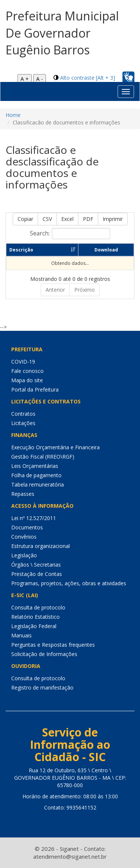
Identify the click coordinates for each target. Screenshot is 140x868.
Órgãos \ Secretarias (36, 565)
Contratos (23, 414)
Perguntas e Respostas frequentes (53, 645)
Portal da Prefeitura (35, 389)
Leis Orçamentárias (35, 466)
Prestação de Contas (37, 574)
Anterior (55, 290)
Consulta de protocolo (38, 607)
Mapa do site (27, 380)
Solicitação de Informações (44, 654)
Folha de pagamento (36, 475)
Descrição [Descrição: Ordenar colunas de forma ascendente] (21, 250)
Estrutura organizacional (41, 546)
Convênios (24, 537)
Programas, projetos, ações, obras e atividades (69, 583)
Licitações (23, 423)
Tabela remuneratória (38, 484)
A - (40, 79)
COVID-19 (23, 362)
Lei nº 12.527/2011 (34, 518)
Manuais (21, 635)
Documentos (27, 527)
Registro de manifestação (42, 688)
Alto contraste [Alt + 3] (88, 78)
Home (13, 115)
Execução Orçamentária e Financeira (55, 447)
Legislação (24, 555)
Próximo (85, 290)
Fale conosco (27, 371)
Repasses (23, 494)
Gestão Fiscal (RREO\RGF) (43, 457)
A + (25, 79)
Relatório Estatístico (35, 617)
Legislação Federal (34, 626)
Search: (70, 234)
